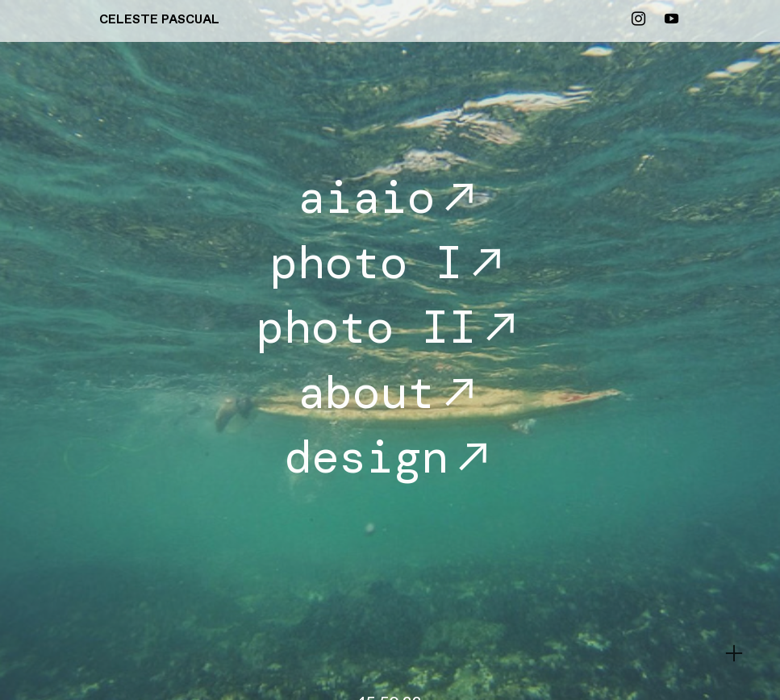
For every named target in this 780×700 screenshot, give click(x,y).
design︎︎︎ (390, 457)
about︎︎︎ (390, 392)
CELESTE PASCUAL (159, 20)
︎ (734, 654)
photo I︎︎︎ (390, 262)
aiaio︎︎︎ (390, 197)
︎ (672, 20)
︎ (638, 20)
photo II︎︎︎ (390, 327)
